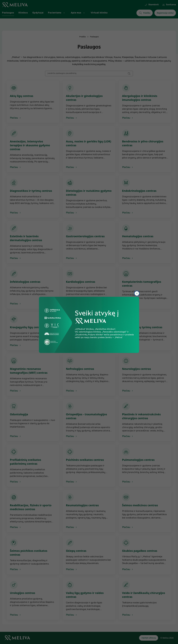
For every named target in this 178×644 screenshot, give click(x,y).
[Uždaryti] (137, 293)
